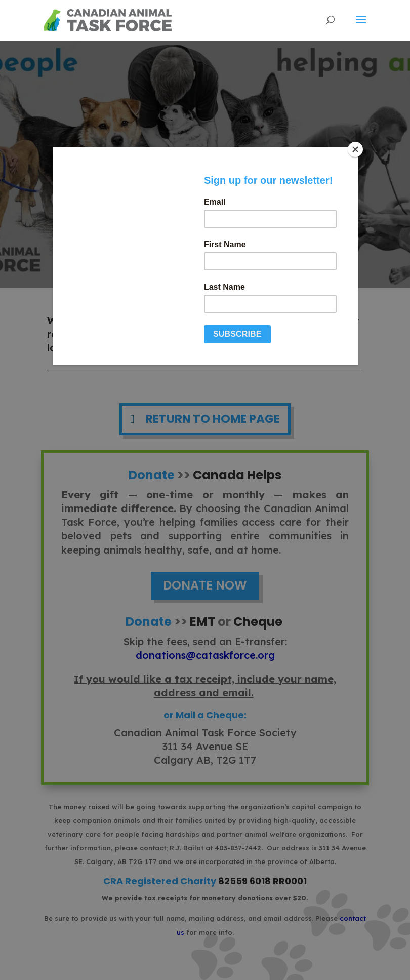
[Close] (355, 149)
